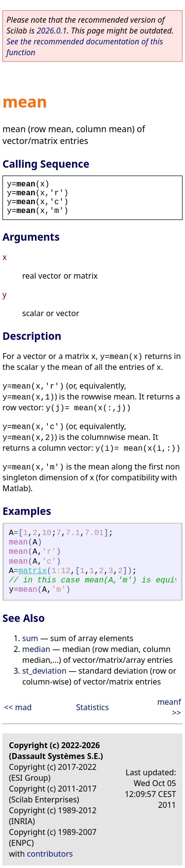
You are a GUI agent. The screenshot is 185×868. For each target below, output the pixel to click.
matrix (33, 571)
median (36, 649)
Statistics (92, 707)
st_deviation (44, 671)
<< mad (18, 707)
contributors (50, 854)
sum (30, 638)
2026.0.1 (52, 31)
